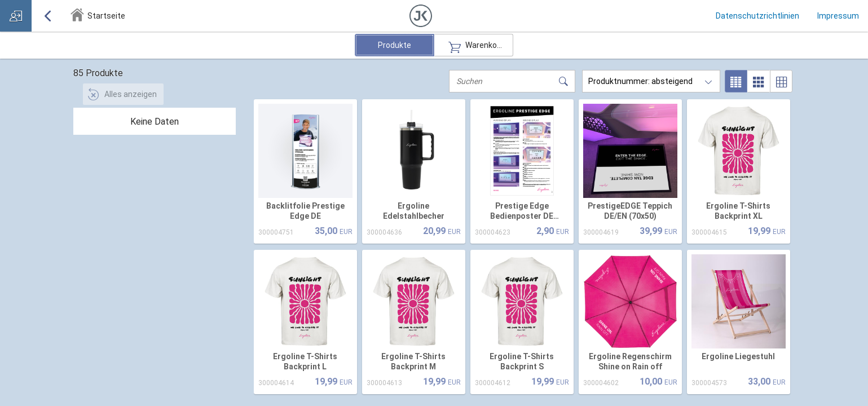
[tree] (155, 121)
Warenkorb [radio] (474, 45)
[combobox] (651, 81)
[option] (306, 172)
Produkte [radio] (395, 45)
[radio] (736, 81)
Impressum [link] (838, 16)
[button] (421, 16)
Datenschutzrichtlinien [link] (757, 16)
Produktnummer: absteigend (640, 81)
